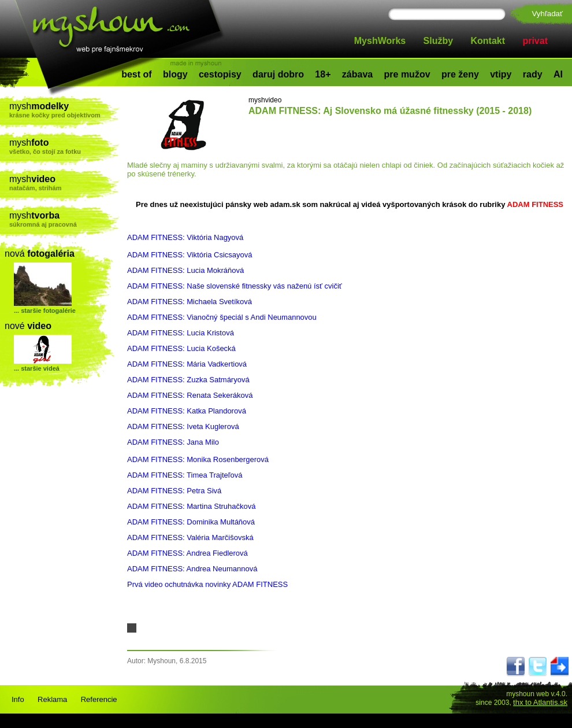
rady (533, 74)
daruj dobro (278, 74)
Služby (439, 41)
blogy (175, 74)
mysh (64, 110)
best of (136, 74)
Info (18, 699)
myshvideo (265, 100)
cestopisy (220, 74)
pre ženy (460, 74)
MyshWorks (380, 41)
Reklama (52, 699)
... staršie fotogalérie (45, 311)
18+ (323, 74)
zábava (357, 74)
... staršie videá (37, 368)
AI (558, 74)
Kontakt (488, 41)
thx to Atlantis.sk (540, 702)
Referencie (99, 699)
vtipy (501, 74)
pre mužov (407, 74)
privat (535, 41)
